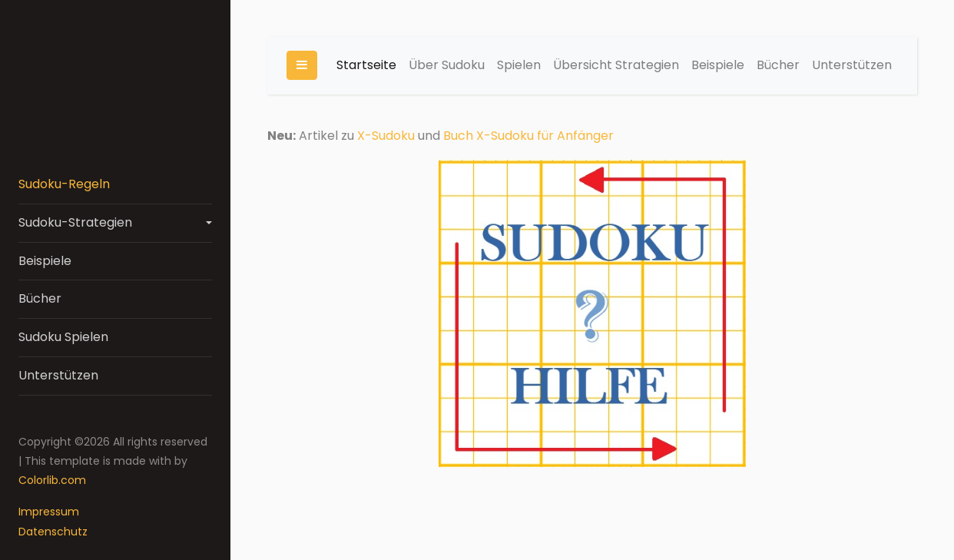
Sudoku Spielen (63, 337)
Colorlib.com (52, 480)
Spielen (519, 65)
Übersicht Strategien (616, 65)
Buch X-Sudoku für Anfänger (528, 136)
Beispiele (45, 261)
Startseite (366, 65)
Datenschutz (53, 532)
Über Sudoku (447, 65)
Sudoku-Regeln (64, 184)
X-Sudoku (386, 136)
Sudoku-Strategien (75, 222)
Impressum (49, 512)
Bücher (40, 298)
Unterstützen (58, 375)
